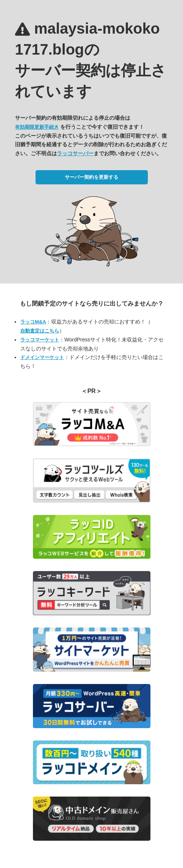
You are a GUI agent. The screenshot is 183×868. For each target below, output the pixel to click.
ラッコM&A (33, 322)
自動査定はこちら (40, 331)
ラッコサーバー (75, 153)
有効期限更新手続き (37, 127)
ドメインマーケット (42, 357)
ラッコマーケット (40, 340)
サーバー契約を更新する (91, 177)
